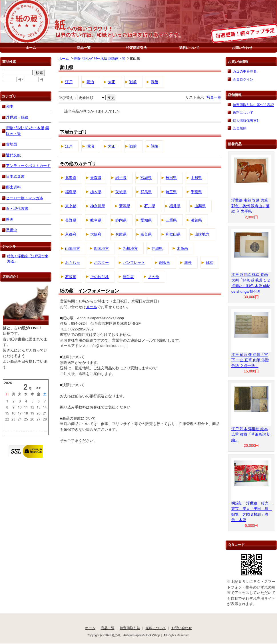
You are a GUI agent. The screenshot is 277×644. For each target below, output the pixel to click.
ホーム (31, 48)
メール (92, 307)
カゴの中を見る (245, 71)
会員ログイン (243, 79)
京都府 (71, 234)
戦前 (133, 82)
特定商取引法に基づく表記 (253, 105)
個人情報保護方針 (246, 120)
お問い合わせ (242, 48)
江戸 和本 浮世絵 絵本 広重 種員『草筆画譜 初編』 (251, 434)
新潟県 (125, 206)
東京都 (71, 206)
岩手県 (121, 178)
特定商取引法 (137, 48)
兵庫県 (121, 234)
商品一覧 (84, 48)
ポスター (101, 263)
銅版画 (165, 263)
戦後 (154, 82)
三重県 (171, 220)
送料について (189, 48)
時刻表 (128, 277)
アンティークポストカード (28, 166)
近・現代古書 (17, 209)
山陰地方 (202, 234)
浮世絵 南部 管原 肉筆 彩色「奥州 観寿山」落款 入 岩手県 (250, 206)
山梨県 (200, 206)
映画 (10, 219)
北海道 (71, 178)
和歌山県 (173, 234)
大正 (112, 82)
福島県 (71, 192)
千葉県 (196, 192)
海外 (188, 263)
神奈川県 (98, 206)
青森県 (96, 178)
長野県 (71, 220)
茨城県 (121, 192)
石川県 (150, 206)
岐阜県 (96, 220)
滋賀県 (196, 220)
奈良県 (146, 234)
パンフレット (134, 263)
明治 (90, 82)
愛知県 (146, 220)
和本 (10, 106)
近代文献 (13, 155)
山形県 (196, 178)
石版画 (71, 277)
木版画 (182, 249)
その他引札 (100, 277)
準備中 (12, 230)
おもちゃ (73, 263)
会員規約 (240, 128)
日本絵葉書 (15, 177)
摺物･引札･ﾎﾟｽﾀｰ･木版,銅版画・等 (99, 58)
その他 (153, 277)
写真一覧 (214, 97)
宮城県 (146, 178)
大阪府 (96, 234)
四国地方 (101, 249)
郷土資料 (13, 187)
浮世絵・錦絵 (17, 117)
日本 (209, 263)
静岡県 (121, 220)
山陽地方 (73, 249)
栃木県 (96, 192)
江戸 (69, 82)
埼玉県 (171, 192)
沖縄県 (157, 249)
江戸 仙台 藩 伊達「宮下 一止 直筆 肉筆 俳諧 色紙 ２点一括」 (250, 360)
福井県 (175, 206)
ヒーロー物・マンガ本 (25, 198)
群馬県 (146, 192)
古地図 (12, 144)
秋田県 (171, 178)
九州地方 (130, 249)
